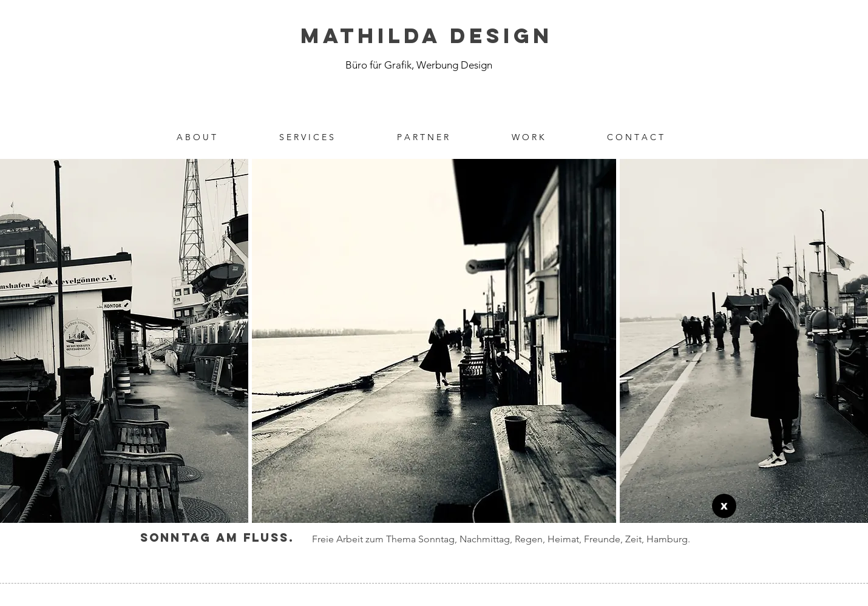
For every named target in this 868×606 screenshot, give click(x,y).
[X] (724, 506)
